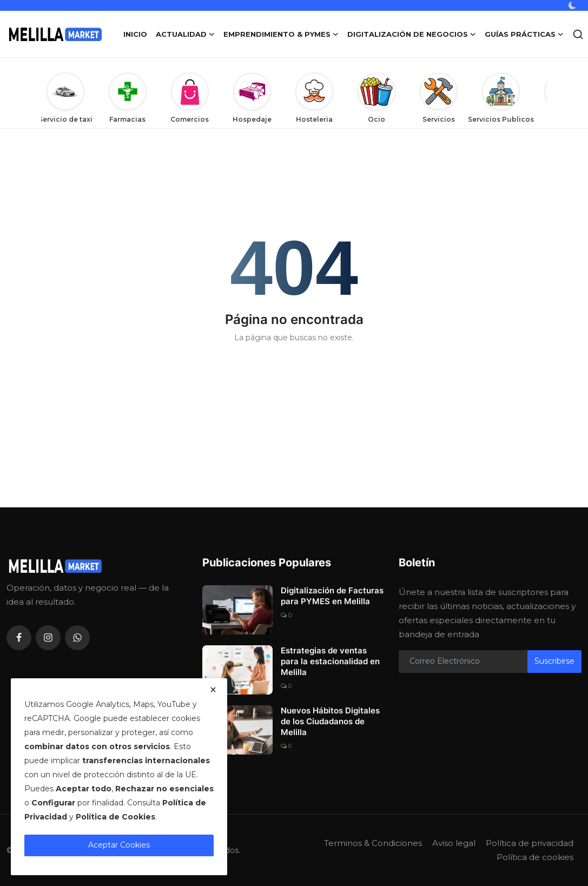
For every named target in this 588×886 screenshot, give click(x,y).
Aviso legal (454, 843)
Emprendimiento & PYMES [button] (281, 34)
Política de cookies (535, 857)
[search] (578, 34)
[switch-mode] (573, 5)
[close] (213, 690)
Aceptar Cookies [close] (119, 845)
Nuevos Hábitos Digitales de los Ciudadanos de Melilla (330, 721)
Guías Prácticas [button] (524, 34)
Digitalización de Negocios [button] (412, 34)
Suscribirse (554, 661)
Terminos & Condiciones (373, 843)
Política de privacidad (530, 843)
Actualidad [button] (185, 34)
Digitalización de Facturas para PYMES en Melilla (332, 596)
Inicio (135, 34)
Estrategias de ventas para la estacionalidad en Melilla (330, 661)
